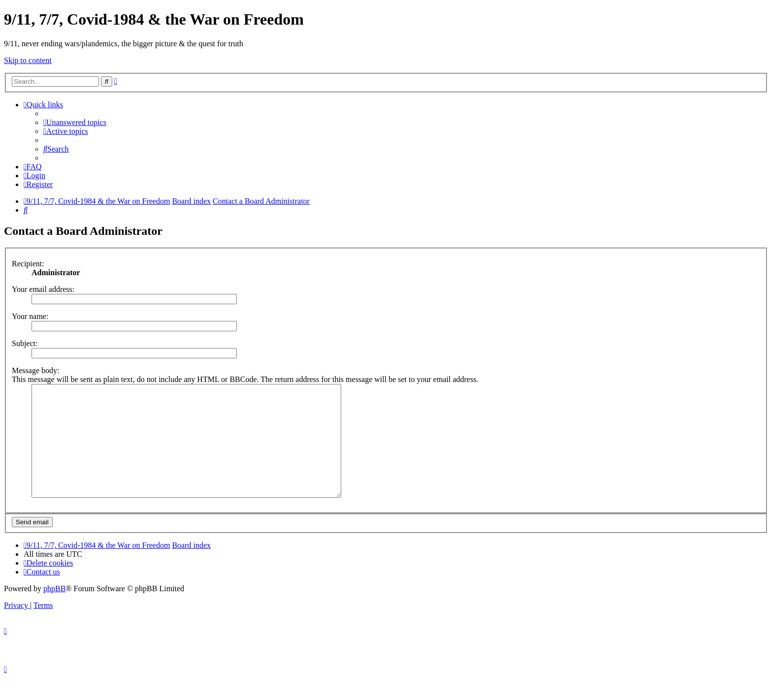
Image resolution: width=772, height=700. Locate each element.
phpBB (54, 611)
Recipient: (28, 264)
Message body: (35, 370)
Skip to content (28, 60)
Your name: (30, 316)
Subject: (25, 343)
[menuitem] (75, 122)
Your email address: (43, 289)
